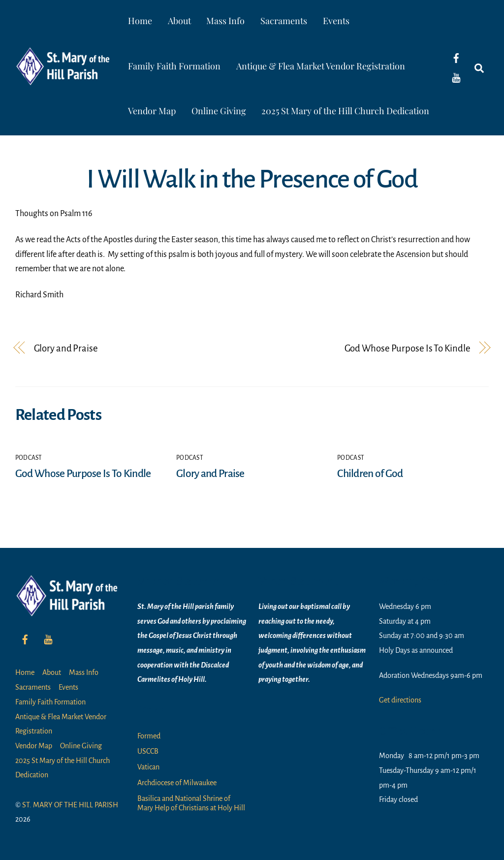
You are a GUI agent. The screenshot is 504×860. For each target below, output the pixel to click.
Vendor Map (152, 111)
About (179, 21)
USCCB (148, 751)
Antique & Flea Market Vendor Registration (321, 66)
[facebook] (456, 58)
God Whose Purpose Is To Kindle (408, 348)
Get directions (400, 700)
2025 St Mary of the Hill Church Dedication (346, 111)
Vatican (148, 767)
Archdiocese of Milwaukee (177, 783)
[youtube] (456, 77)
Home (140, 21)
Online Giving (219, 111)
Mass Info (226, 21)
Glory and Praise (66, 348)
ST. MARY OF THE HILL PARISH (70, 805)
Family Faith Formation (174, 66)
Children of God (370, 474)
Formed (149, 736)
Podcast (29, 458)
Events (336, 21)
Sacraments (284, 21)
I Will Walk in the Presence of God (252, 179)
